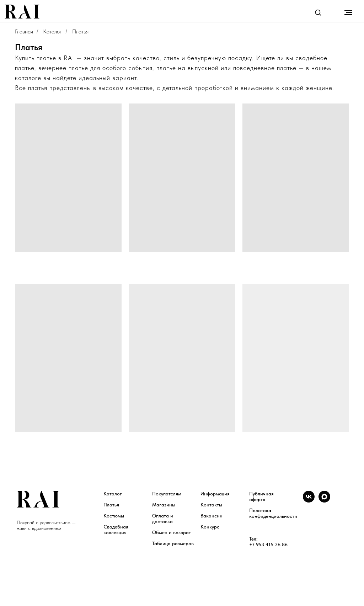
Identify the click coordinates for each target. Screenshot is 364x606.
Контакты (211, 505)
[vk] (309, 501)
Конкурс (210, 527)
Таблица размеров (173, 543)
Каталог (52, 31)
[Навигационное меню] (348, 12)
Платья (111, 505)
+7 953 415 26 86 (268, 544)
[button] (318, 12)
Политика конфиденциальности (273, 513)
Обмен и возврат (172, 532)
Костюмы (114, 516)
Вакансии (212, 516)
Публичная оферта (261, 496)
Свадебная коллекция (116, 530)
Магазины (164, 505)
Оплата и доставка (163, 519)
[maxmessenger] (324, 501)
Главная (24, 31)
